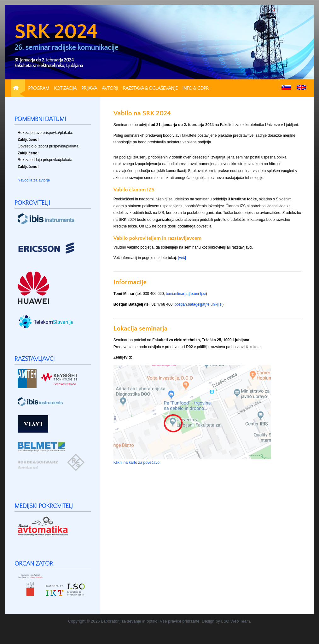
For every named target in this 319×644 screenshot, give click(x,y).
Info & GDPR (195, 88)
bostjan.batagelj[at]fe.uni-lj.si (198, 304)
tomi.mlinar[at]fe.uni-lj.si (186, 294)
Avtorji (110, 88)
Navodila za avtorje (34, 180)
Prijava (89, 88)
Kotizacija (65, 88)
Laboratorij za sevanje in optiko (129, 621)
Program (39, 88)
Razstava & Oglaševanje (150, 88)
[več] (182, 258)
